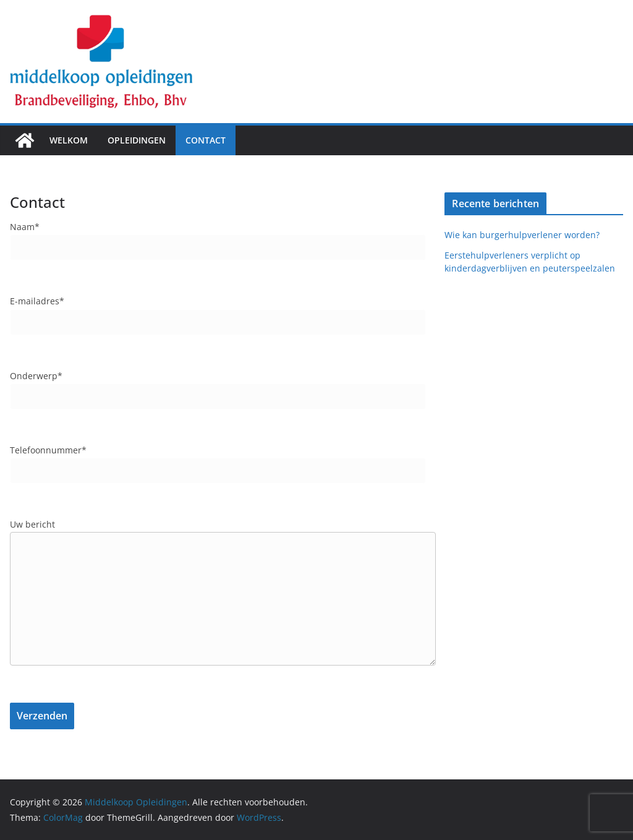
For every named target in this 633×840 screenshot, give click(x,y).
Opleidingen (137, 140)
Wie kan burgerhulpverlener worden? (525, 235)
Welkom (69, 140)
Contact (206, 140)
